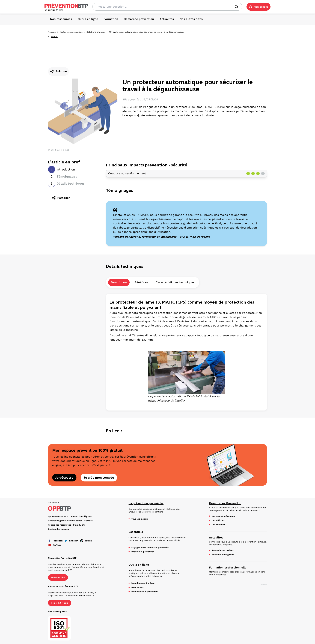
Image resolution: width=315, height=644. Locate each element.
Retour (54, 37)
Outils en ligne (139, 565)
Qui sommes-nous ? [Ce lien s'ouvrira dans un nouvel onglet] (58, 516)
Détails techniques (70, 184)
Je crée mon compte (99, 478)
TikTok (86, 541)
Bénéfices (141, 282)
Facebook (55, 541)
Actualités (216, 537)
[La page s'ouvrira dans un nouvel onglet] (258, 7)
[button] (258, 7)
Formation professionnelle (228, 567)
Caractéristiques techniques (175, 282)
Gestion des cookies (58, 529)
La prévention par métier (146, 503)
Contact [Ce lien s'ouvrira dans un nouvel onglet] (88, 521)
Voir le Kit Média (60, 603)
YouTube (55, 545)
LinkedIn (71, 541)
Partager (61, 198)
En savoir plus (58, 577)
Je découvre (64, 478)
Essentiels (136, 532)
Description (119, 282)
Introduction (66, 169)
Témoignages (67, 176)
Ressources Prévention (225, 503)
